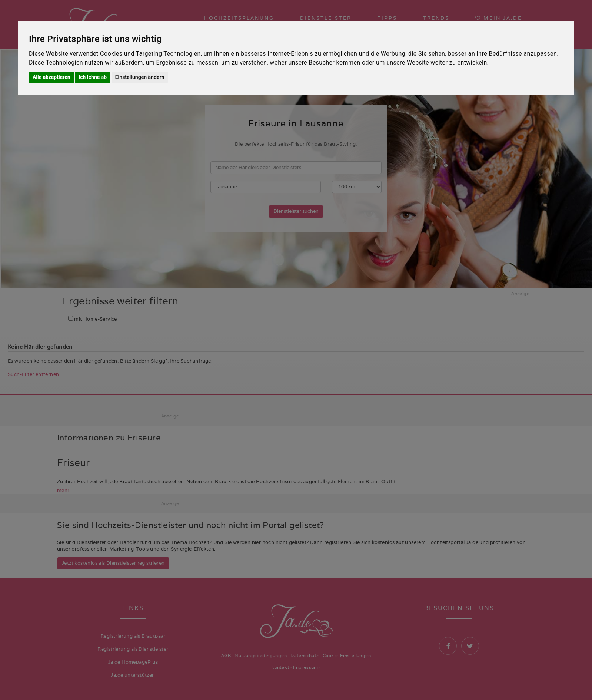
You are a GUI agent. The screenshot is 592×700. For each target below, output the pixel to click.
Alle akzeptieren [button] (51, 77)
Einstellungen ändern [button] (140, 77)
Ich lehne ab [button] (93, 77)
